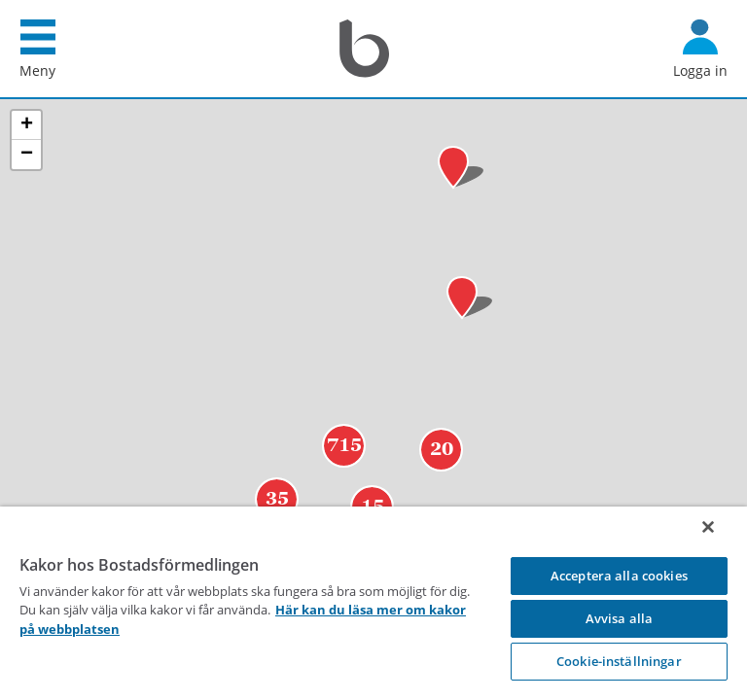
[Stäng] (708, 527)
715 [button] (344, 477)
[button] (470, 330)
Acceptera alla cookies (619, 576)
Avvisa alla (619, 618)
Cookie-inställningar (619, 661)
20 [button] (442, 481)
